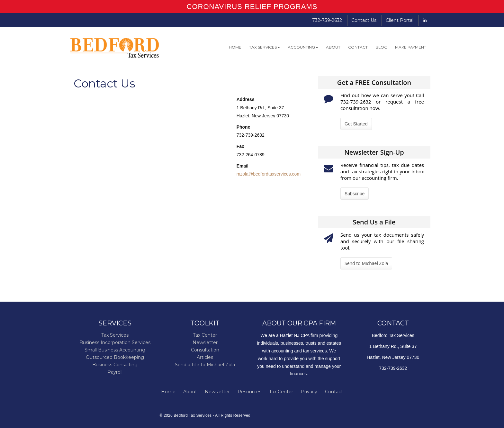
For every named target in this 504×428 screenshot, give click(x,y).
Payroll (115, 372)
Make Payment (411, 47)
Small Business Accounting (115, 350)
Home (235, 47)
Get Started (356, 124)
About (333, 47)
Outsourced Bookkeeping (115, 357)
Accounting (303, 47)
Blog (381, 47)
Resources (249, 392)
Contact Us (364, 20)
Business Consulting (115, 365)
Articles (205, 357)
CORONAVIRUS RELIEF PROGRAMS (252, 7)
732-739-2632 (327, 20)
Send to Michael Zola (366, 263)
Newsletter (205, 342)
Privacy (309, 392)
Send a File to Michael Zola (205, 365)
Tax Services (265, 47)
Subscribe (355, 194)
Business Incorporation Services (115, 342)
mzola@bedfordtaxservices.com (269, 174)
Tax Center (205, 335)
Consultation (205, 350)
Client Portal (400, 20)
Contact (358, 47)
